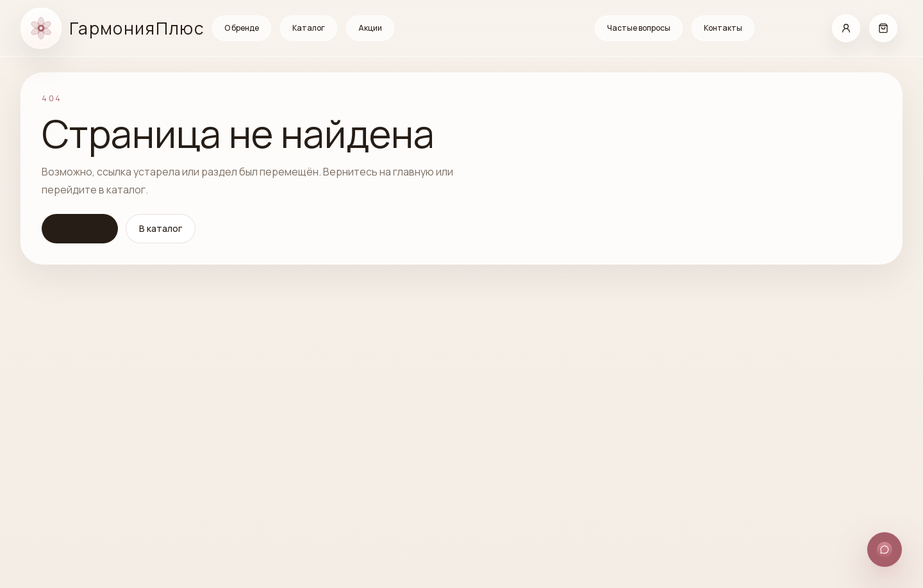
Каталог (309, 28)
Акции (370, 28)
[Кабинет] (846, 28)
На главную (80, 228)
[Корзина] (883, 28)
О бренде (242, 28)
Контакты (723, 28)
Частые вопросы (639, 28)
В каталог (161, 228)
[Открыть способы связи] (885, 550)
